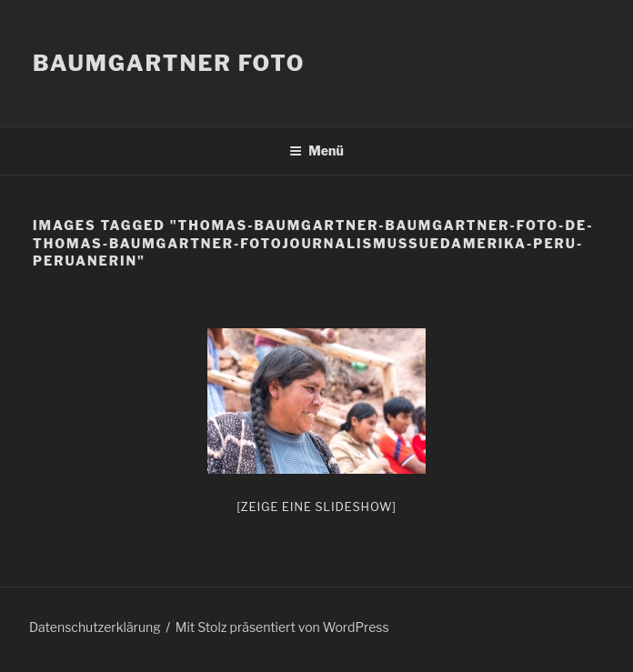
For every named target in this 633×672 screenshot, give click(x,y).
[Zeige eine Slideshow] (316, 507)
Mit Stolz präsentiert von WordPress (282, 627)
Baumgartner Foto (169, 63)
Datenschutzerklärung (95, 627)
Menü (316, 150)
